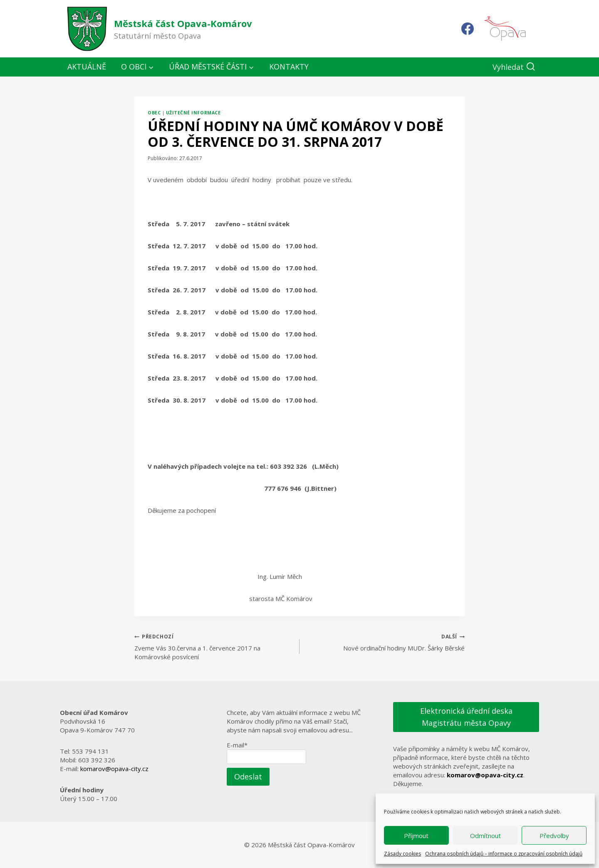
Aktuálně (87, 67)
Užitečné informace (193, 113)
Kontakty (289, 67)
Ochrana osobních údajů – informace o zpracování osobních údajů (504, 854)
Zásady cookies (402, 854)
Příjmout (416, 836)
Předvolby (554, 836)
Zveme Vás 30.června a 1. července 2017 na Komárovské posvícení (214, 646)
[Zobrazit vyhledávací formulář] (514, 67)
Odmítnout (485, 836)
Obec (154, 113)
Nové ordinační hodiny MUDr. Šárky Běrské (385, 642)
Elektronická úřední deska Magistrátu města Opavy (466, 717)
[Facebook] (468, 29)
